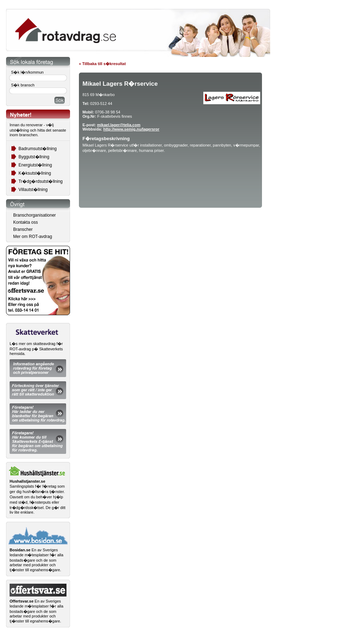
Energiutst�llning (35, 165)
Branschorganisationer (34, 215)
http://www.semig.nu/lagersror (131, 129)
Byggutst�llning (34, 157)
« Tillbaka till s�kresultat (102, 64)
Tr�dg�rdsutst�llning (41, 181)
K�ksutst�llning (35, 173)
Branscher (23, 229)
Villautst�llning (33, 190)
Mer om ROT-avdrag (33, 237)
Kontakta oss (25, 222)
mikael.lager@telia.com (119, 125)
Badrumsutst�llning (38, 149)
